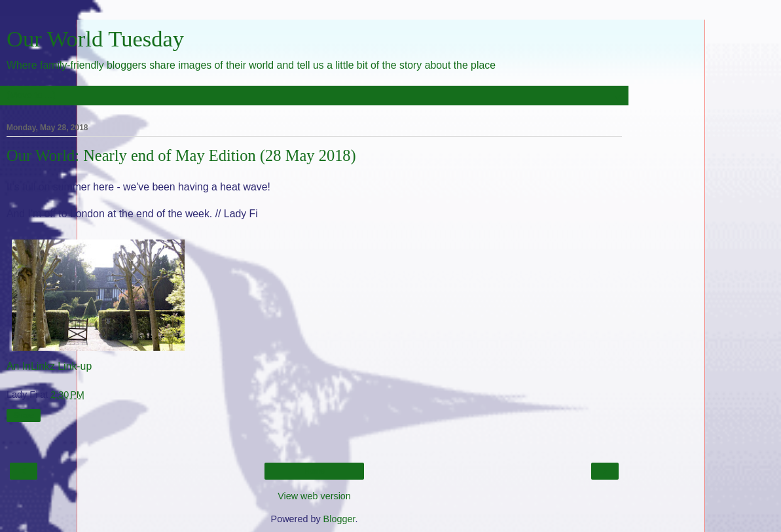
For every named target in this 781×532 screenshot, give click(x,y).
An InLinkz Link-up (49, 366)
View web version (314, 496)
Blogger (339, 519)
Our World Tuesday (95, 39)
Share (24, 416)
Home (314, 471)
